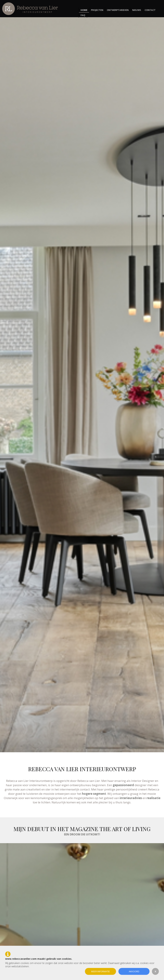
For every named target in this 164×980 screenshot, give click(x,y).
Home (84, 10)
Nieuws (137, 10)
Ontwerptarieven (118, 10)
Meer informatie (100, 971)
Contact (150, 10)
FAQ (83, 15)
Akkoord (134, 971)
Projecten (97, 10)
